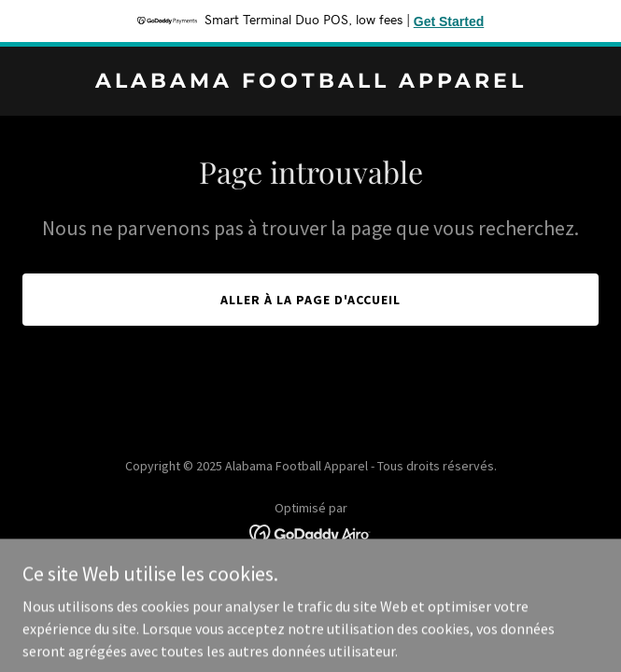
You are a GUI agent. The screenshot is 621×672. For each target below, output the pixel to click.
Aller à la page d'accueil (310, 300)
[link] (310, 82)
